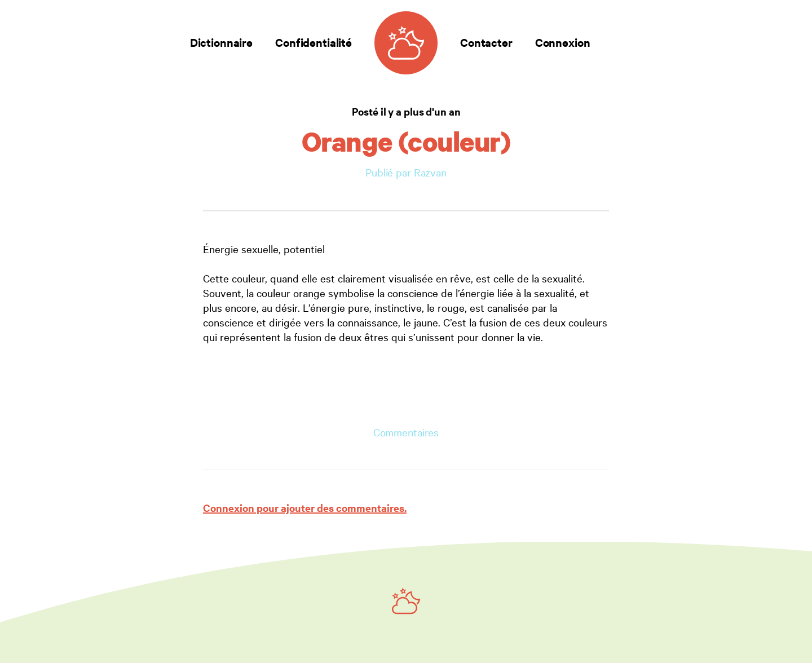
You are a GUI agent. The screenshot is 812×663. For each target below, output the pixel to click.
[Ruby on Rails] (406, 601)
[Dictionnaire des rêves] (406, 43)
